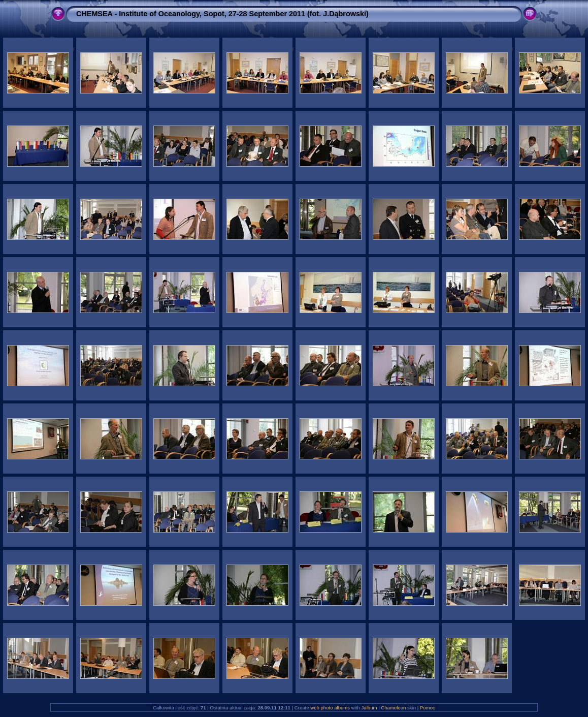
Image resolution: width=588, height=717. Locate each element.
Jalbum (369, 708)
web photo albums (330, 708)
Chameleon (393, 708)
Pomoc (428, 708)
